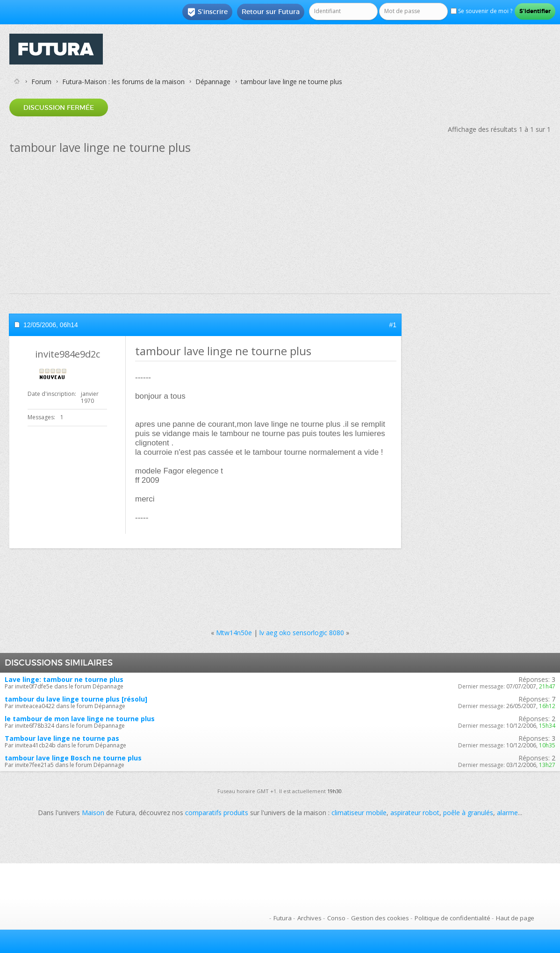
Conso (336, 918)
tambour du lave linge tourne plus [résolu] (76, 699)
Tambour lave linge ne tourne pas (62, 738)
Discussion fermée (59, 107)
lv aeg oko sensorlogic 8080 (302, 633)
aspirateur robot (415, 813)
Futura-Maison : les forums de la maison (123, 82)
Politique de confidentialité (452, 918)
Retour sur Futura (271, 12)
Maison (93, 813)
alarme (507, 813)
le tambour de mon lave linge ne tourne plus (80, 719)
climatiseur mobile (359, 813)
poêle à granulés (468, 813)
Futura (283, 918)
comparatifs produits (217, 813)
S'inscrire (207, 12)
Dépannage (213, 82)
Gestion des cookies (380, 918)
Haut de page (515, 918)
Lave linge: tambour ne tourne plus (64, 679)
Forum (41, 82)
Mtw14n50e (234, 633)
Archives (309, 918)
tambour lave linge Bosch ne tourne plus (73, 758)
